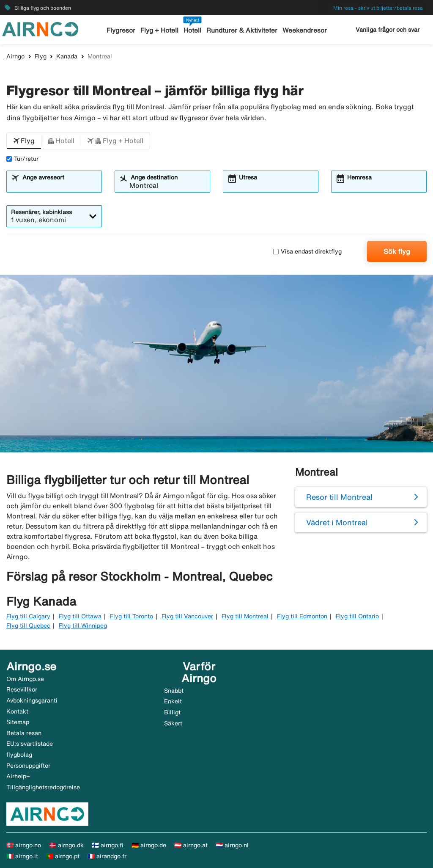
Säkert (173, 723)
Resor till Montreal (339, 497)
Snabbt (174, 691)
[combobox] (59, 185)
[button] (24, 141)
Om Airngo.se (25, 679)
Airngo (15, 56)
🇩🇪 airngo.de (149, 845)
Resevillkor (22, 689)
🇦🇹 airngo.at (191, 845)
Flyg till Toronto (132, 616)
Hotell (193, 30)
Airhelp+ (18, 776)
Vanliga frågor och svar (388, 30)
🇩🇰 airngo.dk (66, 845)
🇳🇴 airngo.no (24, 845)
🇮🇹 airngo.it (22, 856)
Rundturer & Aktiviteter (242, 30)
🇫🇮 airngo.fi (108, 845)
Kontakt (17, 711)
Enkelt (173, 701)
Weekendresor (304, 30)
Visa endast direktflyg (307, 251)
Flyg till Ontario (357, 616)
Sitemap (18, 722)
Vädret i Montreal (337, 522)
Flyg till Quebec (28, 626)
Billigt (172, 712)
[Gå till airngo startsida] (40, 28)
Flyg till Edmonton (302, 616)
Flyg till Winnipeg (83, 626)
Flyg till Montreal (245, 616)
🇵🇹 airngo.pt (63, 856)
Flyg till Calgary (28, 616)
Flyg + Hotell (160, 30)
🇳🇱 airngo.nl (232, 845)
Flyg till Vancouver (187, 616)
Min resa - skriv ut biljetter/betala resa (378, 8)
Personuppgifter (28, 766)
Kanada (67, 56)
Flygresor (121, 30)
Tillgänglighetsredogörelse (43, 787)
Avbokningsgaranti (32, 700)
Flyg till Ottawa (80, 616)
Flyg (41, 56)
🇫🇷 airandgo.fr (107, 856)
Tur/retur (22, 159)
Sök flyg (397, 251)
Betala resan (24, 733)
